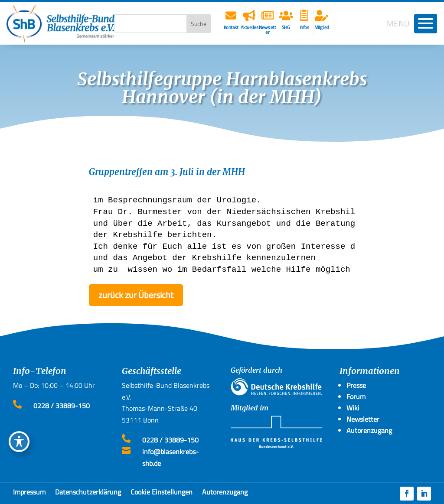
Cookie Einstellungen (162, 494)
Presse (356, 385)
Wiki (353, 408)
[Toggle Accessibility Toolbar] (19, 442)
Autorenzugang (225, 494)
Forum (356, 397)
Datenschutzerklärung (88, 494)
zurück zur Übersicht (136, 295)
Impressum (29, 494)
